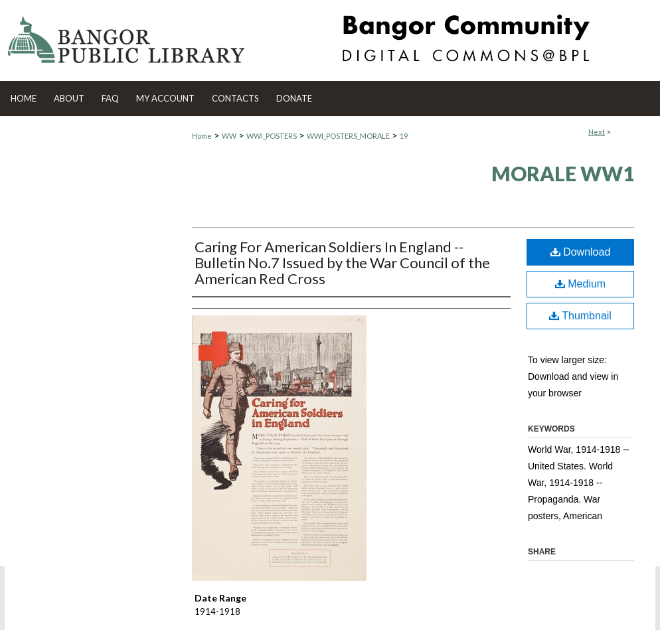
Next (597, 132)
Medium (580, 284)
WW (229, 136)
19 (404, 136)
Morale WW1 (563, 173)
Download (581, 252)
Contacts (235, 98)
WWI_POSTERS (272, 136)
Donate (294, 98)
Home (202, 136)
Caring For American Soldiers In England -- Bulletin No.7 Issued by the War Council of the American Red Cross (342, 263)
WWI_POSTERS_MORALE (348, 136)
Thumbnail (580, 316)
